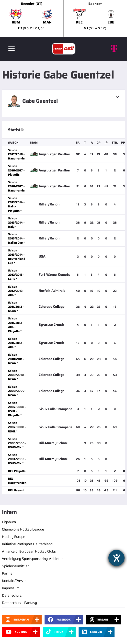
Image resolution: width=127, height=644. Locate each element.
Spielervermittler (15, 566)
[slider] (63, 18)
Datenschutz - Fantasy (19, 603)
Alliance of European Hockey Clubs (29, 551)
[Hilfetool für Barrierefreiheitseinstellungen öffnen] (116, 558)
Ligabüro (9, 522)
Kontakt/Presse (14, 581)
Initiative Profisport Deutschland (27, 544)
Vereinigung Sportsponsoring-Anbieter (32, 559)
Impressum (11, 588)
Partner (8, 573)
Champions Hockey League (23, 529)
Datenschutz (12, 595)
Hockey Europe (14, 537)
